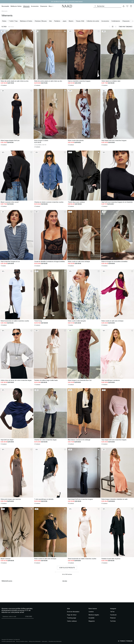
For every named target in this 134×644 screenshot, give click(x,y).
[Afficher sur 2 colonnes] (113, 27)
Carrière (91, 612)
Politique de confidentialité (35, 641)
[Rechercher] (107, 6)
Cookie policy (44, 641)
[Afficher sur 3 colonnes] (116, 27)
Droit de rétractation (73, 612)
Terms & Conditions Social (22, 641)
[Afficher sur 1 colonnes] (110, 27)
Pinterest (113, 618)
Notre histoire (93, 609)
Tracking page (72, 618)
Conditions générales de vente (8, 641)
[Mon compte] (124, 6)
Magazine (92, 621)
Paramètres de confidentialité (55, 641)
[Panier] (131, 6)
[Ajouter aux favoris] (31, 31)
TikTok (112, 612)
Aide (68, 609)
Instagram (113, 609)
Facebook (113, 615)
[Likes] (127, 6)
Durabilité (92, 618)
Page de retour (72, 615)
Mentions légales (94, 615)
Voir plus (65, 581)
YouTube (113, 621)
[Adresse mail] (13, 617)
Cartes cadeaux (72, 621)
